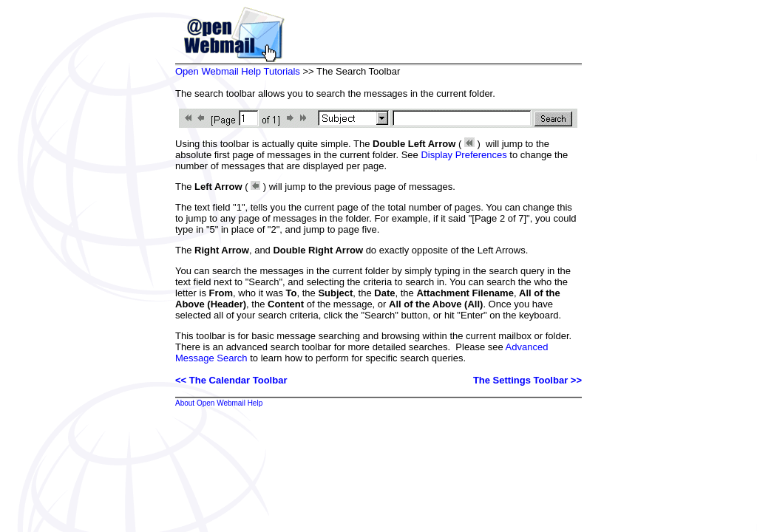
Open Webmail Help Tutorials (238, 71)
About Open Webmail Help (219, 403)
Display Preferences (464, 155)
